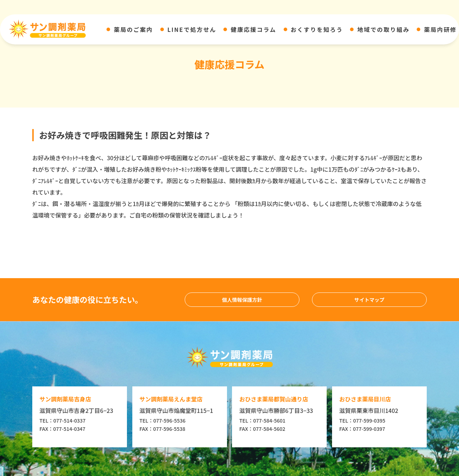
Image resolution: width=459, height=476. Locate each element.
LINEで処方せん (192, 29)
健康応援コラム (253, 29)
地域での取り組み (383, 29)
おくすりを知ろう (317, 29)
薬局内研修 (440, 29)
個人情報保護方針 (242, 300)
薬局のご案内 (133, 29)
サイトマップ (369, 300)
